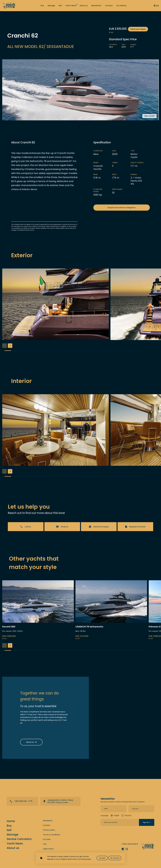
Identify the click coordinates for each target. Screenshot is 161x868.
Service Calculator (19, 839)
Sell (60, 6)
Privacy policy (49, 830)
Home (11, 821)
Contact (109, 6)
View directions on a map (60, 801)
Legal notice (48, 849)
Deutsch (128, 815)
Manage (51, 6)
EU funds (47, 839)
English (117, 815)
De (156, 6)
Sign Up (147, 822)
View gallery (149, 116)
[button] (10, 346)
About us (84, 6)
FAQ (45, 844)
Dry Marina (121, 6)
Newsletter (96, 6)
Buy (42, 6)
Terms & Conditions (52, 835)
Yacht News (71, 6)
